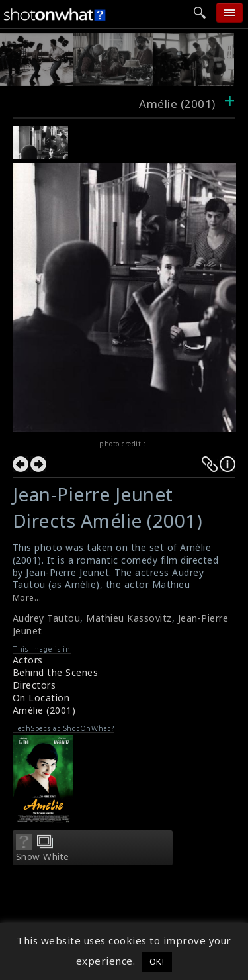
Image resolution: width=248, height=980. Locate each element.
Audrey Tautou (47, 618)
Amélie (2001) (44, 710)
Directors (34, 685)
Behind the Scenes (56, 672)
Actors (28, 660)
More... (27, 598)
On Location (41, 698)
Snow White (43, 857)
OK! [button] (157, 961)
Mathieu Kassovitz (129, 618)
